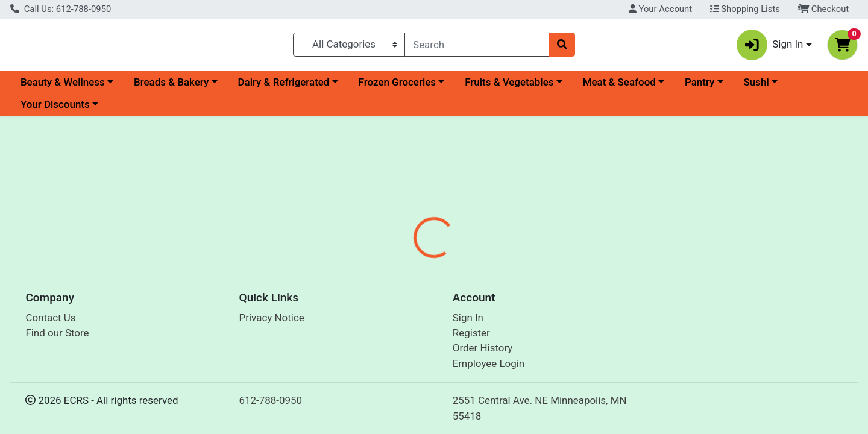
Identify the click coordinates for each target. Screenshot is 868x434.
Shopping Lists (745, 9)
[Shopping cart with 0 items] (842, 47)
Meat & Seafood (619, 87)
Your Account (660, 9)
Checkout (824, 9)
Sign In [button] (770, 47)
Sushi (756, 87)
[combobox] (477, 47)
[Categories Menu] (349, 47)
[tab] (395, 285)
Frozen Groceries (397, 87)
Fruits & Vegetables (509, 87)
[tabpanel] (615, 352)
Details (395, 285)
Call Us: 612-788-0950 (61, 9)
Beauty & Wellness (63, 87)
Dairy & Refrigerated (283, 87)
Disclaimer (452, 285)
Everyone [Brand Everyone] (509, 361)
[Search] (477, 47)
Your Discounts (55, 110)
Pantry (700, 87)
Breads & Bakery (171, 87)
